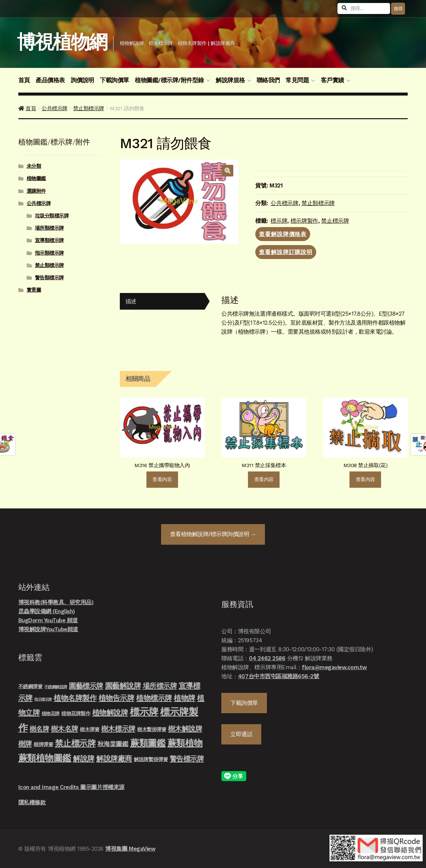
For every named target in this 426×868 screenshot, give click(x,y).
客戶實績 (332, 80)
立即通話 (241, 734)
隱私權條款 (32, 802)
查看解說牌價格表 (283, 234)
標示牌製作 (304, 221)
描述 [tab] (131, 301)
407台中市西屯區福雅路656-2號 (278, 676)
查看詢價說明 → (213, 534)
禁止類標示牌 (89, 108)
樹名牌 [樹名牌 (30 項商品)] (39, 729)
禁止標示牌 (335, 221)
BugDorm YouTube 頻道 (48, 620)
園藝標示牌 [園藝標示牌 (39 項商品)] (86, 686)
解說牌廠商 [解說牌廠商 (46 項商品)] (114, 758)
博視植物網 (62, 42)
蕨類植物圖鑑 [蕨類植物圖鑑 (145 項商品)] (45, 758)
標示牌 (279, 221)
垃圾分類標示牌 (52, 216)
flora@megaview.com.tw (334, 667)
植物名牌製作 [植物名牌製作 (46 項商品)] (75, 698)
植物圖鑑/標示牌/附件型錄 (169, 80)
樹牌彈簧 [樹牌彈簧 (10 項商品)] (43, 744)
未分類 (34, 166)
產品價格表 (50, 80)
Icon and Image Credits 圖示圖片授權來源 (71, 787)
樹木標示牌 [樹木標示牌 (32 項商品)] (118, 729)
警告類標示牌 (49, 278)
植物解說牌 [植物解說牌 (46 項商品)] (110, 713)
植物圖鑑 (36, 178)
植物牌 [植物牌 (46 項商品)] (185, 698)
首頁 (24, 80)
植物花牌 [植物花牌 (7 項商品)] (51, 714)
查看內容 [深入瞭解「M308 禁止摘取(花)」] (365, 479)
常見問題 (297, 80)
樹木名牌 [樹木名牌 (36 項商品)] (65, 729)
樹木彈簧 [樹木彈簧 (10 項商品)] (90, 729)
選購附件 (36, 191)
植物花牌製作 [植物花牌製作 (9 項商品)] (76, 714)
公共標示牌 (55, 108)
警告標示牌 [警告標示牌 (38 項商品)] (187, 759)
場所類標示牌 (49, 228)
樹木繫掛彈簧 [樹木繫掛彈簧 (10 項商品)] (152, 729)
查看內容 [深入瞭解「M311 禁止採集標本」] (264, 479)
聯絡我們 (268, 80)
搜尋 (398, 9)
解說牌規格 (230, 80)
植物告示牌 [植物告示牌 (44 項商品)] (116, 698)
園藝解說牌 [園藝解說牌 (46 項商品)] (123, 686)
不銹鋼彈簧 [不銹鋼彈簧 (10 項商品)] (30, 687)
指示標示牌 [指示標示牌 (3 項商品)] (43, 699)
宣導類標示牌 (49, 240)
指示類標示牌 (49, 253)
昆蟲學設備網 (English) (47, 611)
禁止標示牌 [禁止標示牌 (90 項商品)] (75, 743)
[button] (227, 171)
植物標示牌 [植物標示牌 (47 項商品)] (154, 698)
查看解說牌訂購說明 (286, 252)
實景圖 (34, 290)
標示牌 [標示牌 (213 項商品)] (144, 712)
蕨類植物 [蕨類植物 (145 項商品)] (185, 743)
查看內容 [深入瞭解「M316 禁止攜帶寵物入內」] (162, 479)
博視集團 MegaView (130, 849)
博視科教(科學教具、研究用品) (56, 602)
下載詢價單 (114, 80)
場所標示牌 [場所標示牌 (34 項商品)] (160, 686)
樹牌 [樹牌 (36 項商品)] (25, 744)
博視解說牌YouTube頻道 (48, 629)
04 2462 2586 (267, 658)
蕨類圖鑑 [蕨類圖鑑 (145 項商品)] (148, 743)
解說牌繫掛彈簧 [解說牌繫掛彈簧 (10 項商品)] (151, 759)
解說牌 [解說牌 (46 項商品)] (84, 758)
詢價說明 (83, 80)
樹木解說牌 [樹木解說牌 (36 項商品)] (185, 729)
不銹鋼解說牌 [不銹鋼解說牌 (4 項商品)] (56, 687)
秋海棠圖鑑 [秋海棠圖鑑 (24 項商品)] (113, 744)
